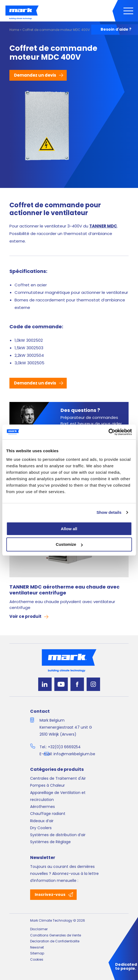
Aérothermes (43, 807)
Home (14, 30)
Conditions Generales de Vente (56, 935)
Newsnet (37, 947)
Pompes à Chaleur (47, 785)
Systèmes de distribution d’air (58, 835)
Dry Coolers (41, 828)
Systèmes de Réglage (50, 842)
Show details (109, 512)
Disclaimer (39, 929)
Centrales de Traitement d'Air (58, 778)
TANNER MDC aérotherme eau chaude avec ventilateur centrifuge (64, 590)
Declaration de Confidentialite (55, 941)
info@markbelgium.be (74, 754)
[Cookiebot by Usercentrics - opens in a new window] (108, 432)
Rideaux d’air (42, 821)
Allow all (69, 529)
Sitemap (37, 953)
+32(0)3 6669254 (64, 747)
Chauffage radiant (48, 814)
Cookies (37, 959)
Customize (69, 544)
